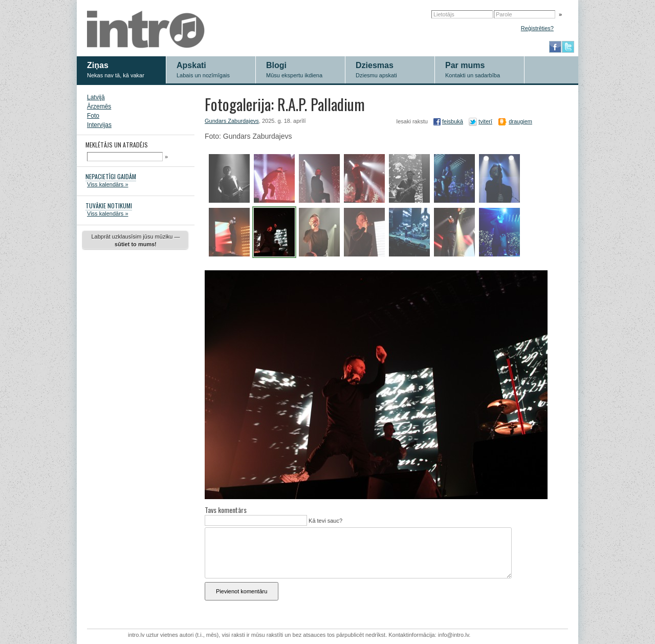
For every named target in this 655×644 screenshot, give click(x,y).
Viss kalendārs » (108, 184)
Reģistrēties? (537, 28)
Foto (93, 116)
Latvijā (96, 97)
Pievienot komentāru (242, 591)
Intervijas (99, 125)
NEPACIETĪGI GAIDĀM (111, 176)
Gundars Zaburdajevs (232, 121)
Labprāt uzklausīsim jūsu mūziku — (135, 240)
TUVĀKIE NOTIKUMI (109, 206)
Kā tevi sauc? (325, 521)
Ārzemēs (99, 106)
